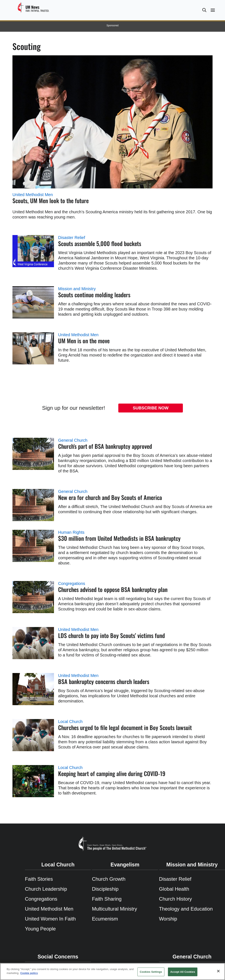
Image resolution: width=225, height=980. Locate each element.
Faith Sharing (107, 899)
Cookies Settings (151, 972)
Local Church (70, 722)
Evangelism (125, 865)
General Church (73, 440)
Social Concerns (58, 957)
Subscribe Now (151, 408)
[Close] (218, 971)
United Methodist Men (33, 195)
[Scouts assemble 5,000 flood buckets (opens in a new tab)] (33, 251)
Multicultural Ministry (114, 909)
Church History (175, 899)
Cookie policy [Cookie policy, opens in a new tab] (29, 973)
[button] (204, 10)
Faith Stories (39, 879)
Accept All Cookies (183, 972)
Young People (40, 929)
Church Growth (109, 879)
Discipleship (105, 889)
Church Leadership (46, 889)
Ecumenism (105, 919)
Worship (168, 919)
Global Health (174, 889)
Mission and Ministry (77, 289)
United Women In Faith (50, 919)
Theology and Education (186, 909)
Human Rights (71, 532)
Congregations (72, 583)
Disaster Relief (72, 238)
